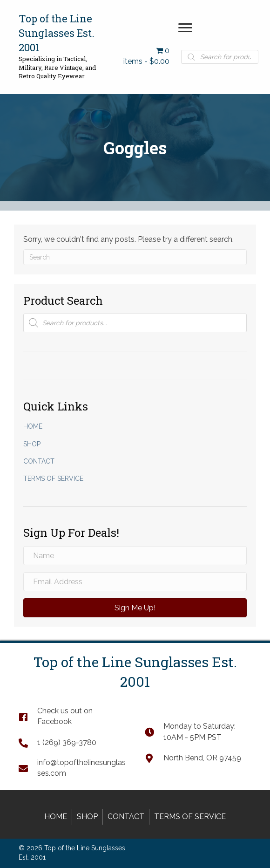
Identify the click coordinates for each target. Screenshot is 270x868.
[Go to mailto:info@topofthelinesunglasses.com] (72, 768)
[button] (185, 28)
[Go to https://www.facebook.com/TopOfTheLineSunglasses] (72, 716)
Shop (32, 444)
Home (33, 426)
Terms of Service (53, 478)
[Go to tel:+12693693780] (72, 742)
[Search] (135, 257)
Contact (39, 461)
